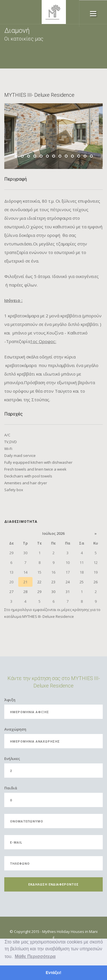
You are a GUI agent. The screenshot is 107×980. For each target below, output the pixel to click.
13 (91, 156)
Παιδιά (11, 788)
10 (72, 156)
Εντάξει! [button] (53, 973)
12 (85, 156)
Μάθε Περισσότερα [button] (35, 956)
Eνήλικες (12, 759)
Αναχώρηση (15, 729)
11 (79, 156)
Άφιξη (10, 700)
